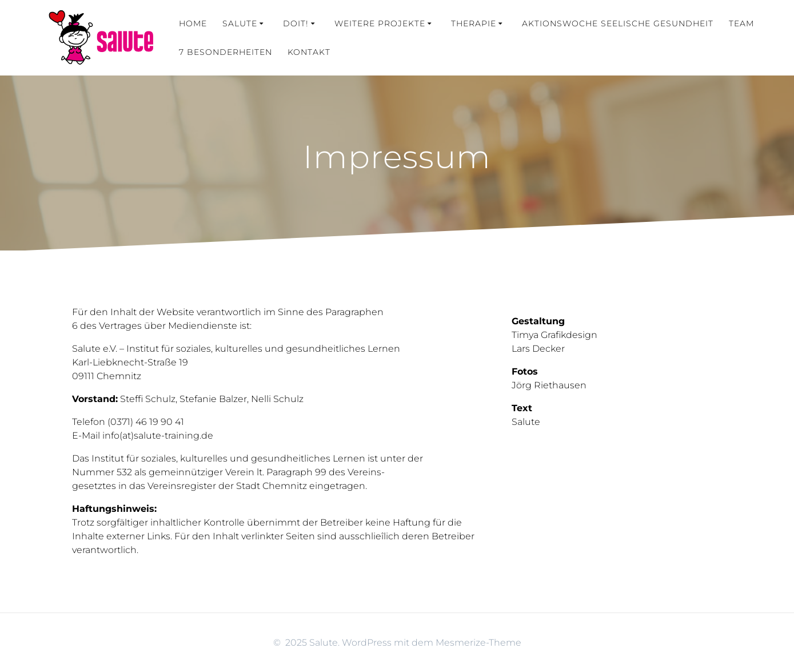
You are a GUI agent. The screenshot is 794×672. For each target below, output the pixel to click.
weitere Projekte (380, 23)
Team (741, 23)
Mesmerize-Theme (478, 643)
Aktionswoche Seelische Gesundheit (618, 23)
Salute (240, 23)
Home (193, 23)
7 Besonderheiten (226, 52)
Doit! (296, 23)
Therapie (474, 23)
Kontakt (309, 52)
